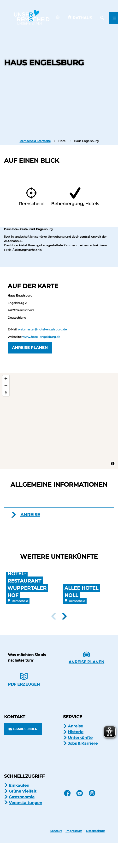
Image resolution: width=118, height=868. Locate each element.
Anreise (75, 726)
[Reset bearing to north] (6, 393)
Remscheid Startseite (35, 141)
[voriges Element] (54, 616)
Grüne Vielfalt (23, 791)
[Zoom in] (6, 379)
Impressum (74, 831)
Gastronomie (22, 797)
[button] (80, 18)
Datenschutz (95, 831)
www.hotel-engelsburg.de (41, 337)
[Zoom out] (6, 386)
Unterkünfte (80, 738)
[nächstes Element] (64, 616)
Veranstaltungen (26, 803)
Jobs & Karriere (83, 743)
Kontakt (56, 831)
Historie (76, 732)
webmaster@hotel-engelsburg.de (42, 329)
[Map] (59, 421)
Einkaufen (19, 785)
